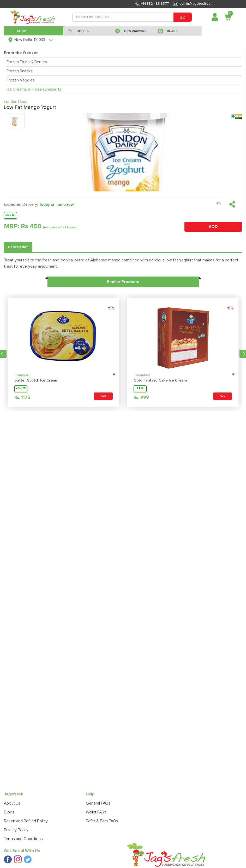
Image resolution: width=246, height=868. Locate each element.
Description (18, 247)
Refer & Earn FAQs (102, 821)
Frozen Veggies (21, 80)
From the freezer (21, 53)
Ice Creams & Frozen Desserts (34, 89)
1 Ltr (140, 388)
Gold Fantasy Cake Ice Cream (160, 381)
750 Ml (21, 388)
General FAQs (98, 803)
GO (182, 17)
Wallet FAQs (96, 812)
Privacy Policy (16, 830)
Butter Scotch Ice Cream (36, 381)
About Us (12, 803)
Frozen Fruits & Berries (27, 62)
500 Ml (10, 215)
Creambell (23, 375)
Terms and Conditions (23, 839)
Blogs (9, 812)
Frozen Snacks (20, 71)
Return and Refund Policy (26, 821)
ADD (213, 227)
